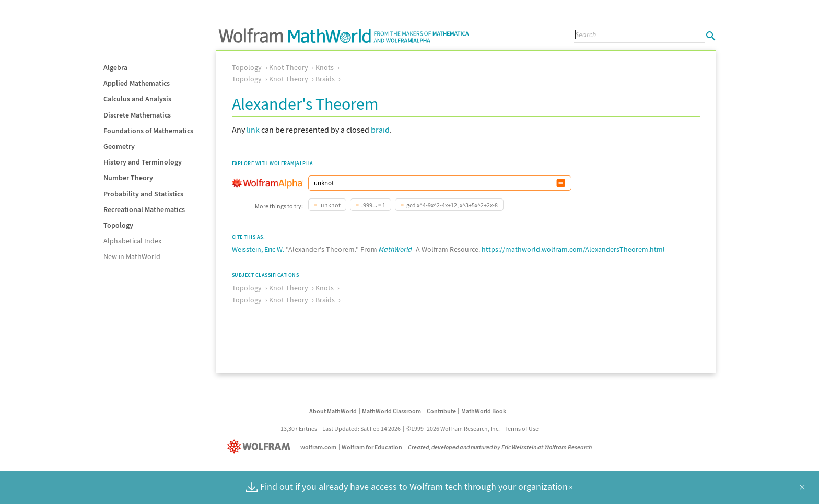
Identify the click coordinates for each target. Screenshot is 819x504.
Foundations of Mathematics (148, 131)
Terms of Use (522, 429)
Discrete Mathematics (137, 115)
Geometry (119, 146)
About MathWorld (333, 411)
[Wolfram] (261, 447)
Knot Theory (289, 67)
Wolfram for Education (372, 447)
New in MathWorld (132, 256)
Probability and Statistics (143, 194)
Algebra (115, 67)
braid (380, 130)
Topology (118, 225)
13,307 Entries (299, 429)
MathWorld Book (484, 411)
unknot (330, 205)
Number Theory (128, 178)
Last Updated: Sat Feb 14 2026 (361, 429)
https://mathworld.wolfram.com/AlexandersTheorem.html (573, 249)
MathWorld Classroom (391, 411)
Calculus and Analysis (137, 99)
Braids (325, 79)
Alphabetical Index (132, 241)
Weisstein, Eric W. (258, 249)
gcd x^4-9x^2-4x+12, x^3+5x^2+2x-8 (452, 205)
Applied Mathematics (137, 83)
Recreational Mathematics (144, 209)
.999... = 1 (373, 205)
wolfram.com (318, 447)
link (253, 130)
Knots (325, 67)
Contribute (441, 411)
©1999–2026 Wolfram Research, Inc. (453, 429)
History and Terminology (143, 162)
